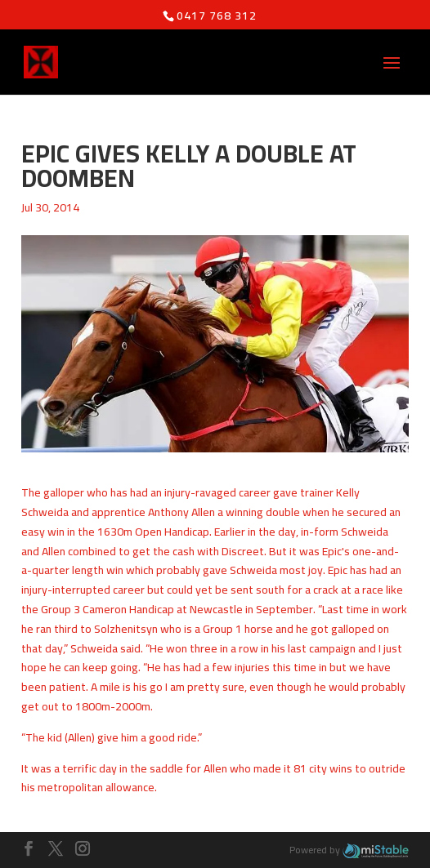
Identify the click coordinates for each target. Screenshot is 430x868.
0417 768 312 (217, 16)
